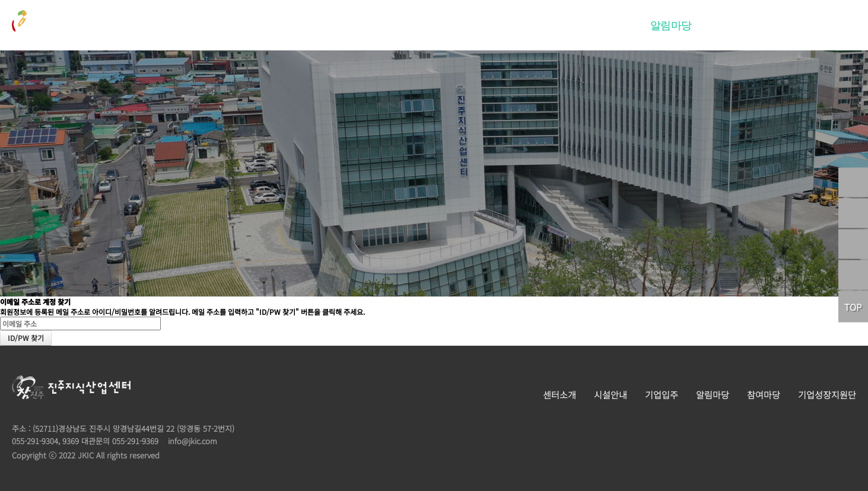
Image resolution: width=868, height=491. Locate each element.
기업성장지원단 (805, 25)
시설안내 (552, 25)
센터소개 (493, 25)
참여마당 (730, 25)
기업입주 (612, 25)
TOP (853, 307)
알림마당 (671, 25)
